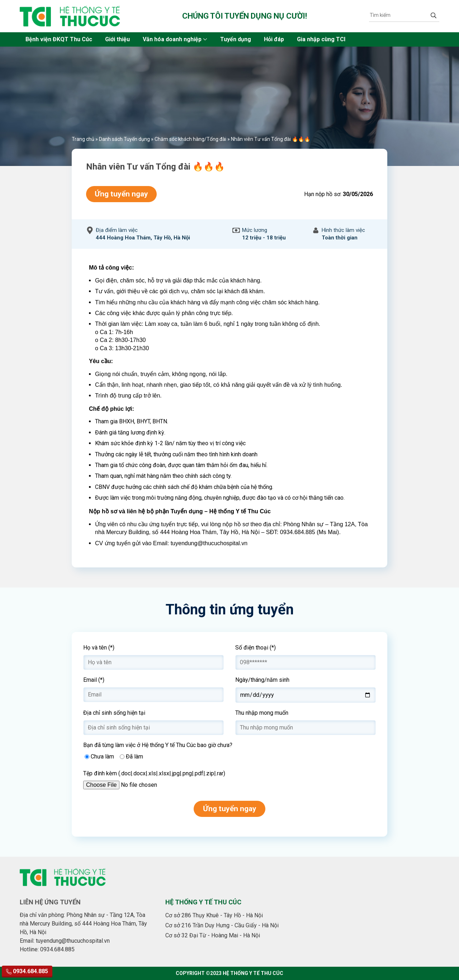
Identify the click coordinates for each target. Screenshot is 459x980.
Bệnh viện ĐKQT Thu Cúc (59, 39)
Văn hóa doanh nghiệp (172, 39)
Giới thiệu (117, 39)
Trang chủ (83, 139)
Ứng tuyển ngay (121, 194)
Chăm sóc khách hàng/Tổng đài (190, 139)
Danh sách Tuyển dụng (124, 139)
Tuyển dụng (236, 39)
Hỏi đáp (274, 39)
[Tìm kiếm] (398, 15)
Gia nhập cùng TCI (321, 39)
